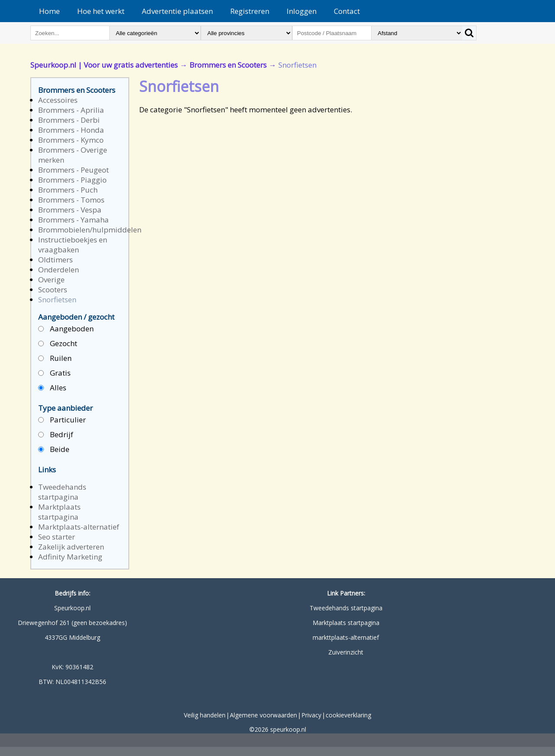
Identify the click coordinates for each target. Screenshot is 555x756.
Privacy (311, 715)
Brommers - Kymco (71, 140)
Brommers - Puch (68, 190)
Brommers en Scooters (228, 65)
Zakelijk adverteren (71, 547)
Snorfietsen (57, 299)
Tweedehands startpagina (62, 492)
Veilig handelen (205, 715)
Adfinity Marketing (70, 557)
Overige (51, 280)
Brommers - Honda (71, 130)
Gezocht (58, 344)
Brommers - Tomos (71, 200)
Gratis (54, 373)
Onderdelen (59, 270)
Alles (52, 388)
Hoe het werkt (101, 11)
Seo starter (57, 537)
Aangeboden (66, 329)
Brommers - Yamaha (73, 220)
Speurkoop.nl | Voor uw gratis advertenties (104, 65)
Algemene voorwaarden (263, 715)
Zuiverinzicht (346, 652)
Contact (347, 11)
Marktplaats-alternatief (79, 527)
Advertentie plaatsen (177, 11)
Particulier (62, 420)
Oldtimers (55, 260)
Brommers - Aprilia (71, 110)
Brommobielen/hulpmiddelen (90, 230)
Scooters (53, 290)
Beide (54, 450)
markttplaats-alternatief (346, 637)
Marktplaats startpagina (59, 512)
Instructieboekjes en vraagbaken (73, 245)
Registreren (250, 11)
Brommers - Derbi (69, 120)
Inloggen (302, 11)
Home (49, 11)
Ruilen (55, 358)
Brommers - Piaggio (72, 180)
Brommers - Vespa (70, 210)
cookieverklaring (348, 715)
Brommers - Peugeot (73, 170)
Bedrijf (56, 435)
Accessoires (58, 100)
